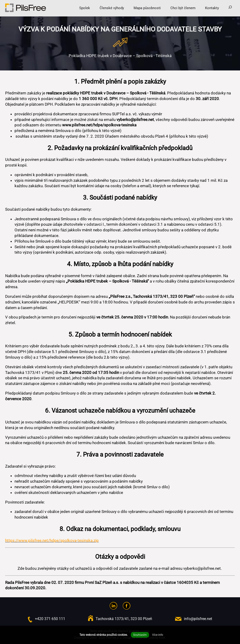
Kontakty (212, 8)
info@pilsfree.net (198, 619)
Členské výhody (112, 8)
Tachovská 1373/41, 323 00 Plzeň (124, 619)
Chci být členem (183, 8)
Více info (158, 635)
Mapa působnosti (147, 8)
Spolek (85, 8)
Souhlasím (140, 635)
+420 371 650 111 (50, 619)
